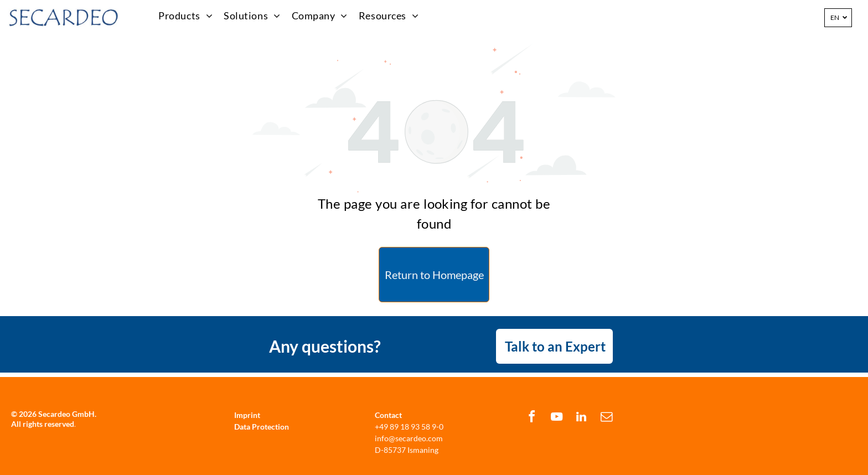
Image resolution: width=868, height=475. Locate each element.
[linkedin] (581, 418)
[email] (606, 418)
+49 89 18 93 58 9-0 (409, 427)
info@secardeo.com (409, 438)
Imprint (247, 415)
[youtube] (556, 418)
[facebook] (531, 418)
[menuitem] (185, 16)
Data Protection (262, 427)
